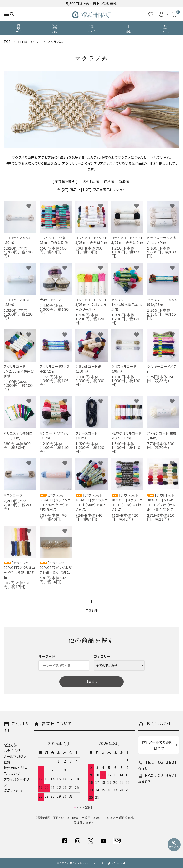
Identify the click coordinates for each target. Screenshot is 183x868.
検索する (91, 682)
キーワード (47, 656)
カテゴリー (102, 656)
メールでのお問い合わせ (157, 745)
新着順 (124, 181)
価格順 (109, 181)
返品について (14, 791)
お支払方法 (12, 751)
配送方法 (11, 745)
